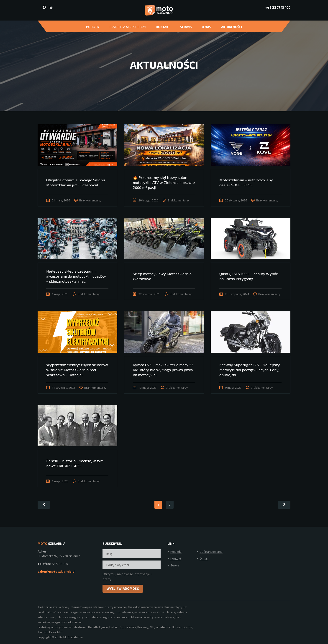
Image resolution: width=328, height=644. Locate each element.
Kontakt (163, 27)
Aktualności (232, 27)
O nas (206, 27)
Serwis (186, 27)
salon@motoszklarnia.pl (56, 571)
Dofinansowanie (211, 552)
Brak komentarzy (91, 201)
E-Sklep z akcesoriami (128, 27)
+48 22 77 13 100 (278, 7)
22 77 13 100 (60, 564)
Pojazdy (93, 27)
